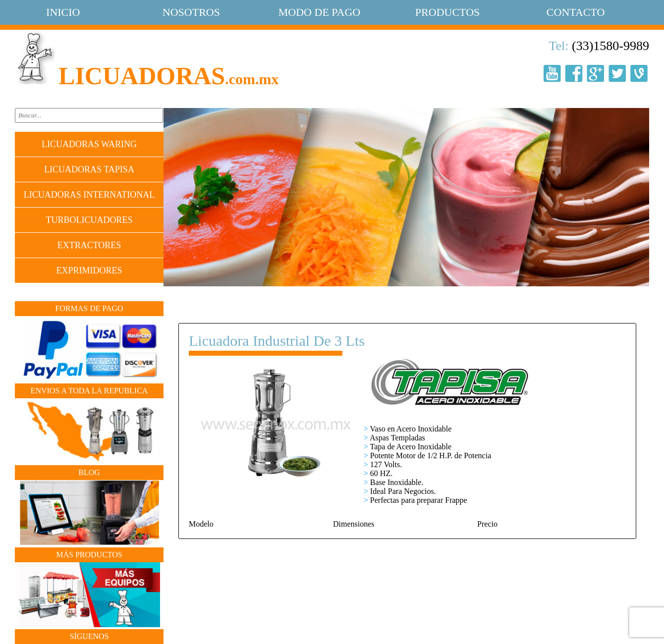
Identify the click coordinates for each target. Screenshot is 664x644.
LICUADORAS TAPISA (89, 169)
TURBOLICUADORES (89, 220)
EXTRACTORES (89, 245)
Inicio (63, 12)
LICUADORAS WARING (89, 144)
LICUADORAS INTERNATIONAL (89, 195)
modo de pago (319, 12)
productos (447, 12)
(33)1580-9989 (610, 46)
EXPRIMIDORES (89, 270)
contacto (576, 12)
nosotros (191, 12)
